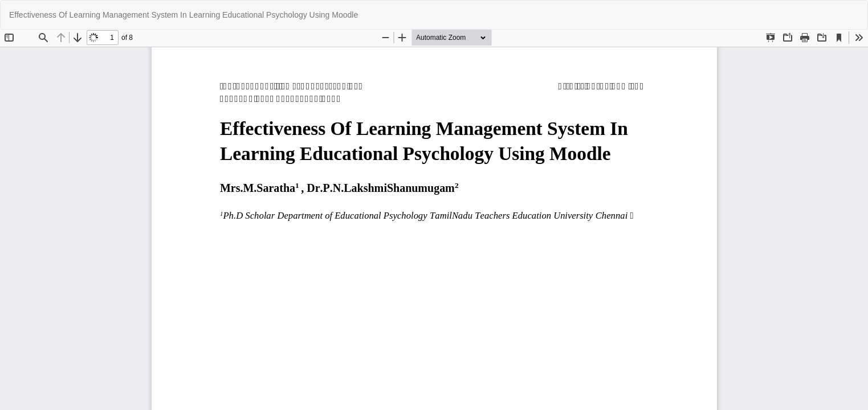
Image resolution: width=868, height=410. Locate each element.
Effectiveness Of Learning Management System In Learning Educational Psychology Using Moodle (184, 15)
